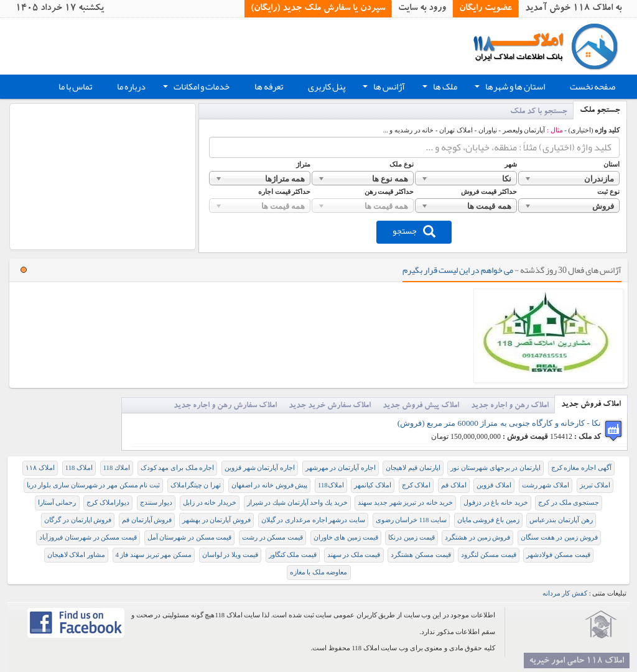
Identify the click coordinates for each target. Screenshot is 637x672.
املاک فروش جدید (591, 405)
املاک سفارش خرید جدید (330, 406)
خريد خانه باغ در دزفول (496, 503)
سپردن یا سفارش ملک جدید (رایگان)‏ (318, 9)
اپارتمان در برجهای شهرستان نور (495, 468)
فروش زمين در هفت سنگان (559, 537)
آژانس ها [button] (383, 88)
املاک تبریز (595, 485)
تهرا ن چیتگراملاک (196, 485)
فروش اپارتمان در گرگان (78, 520)
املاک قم (454, 485)
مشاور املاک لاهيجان (76, 555)
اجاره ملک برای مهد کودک (178, 468)
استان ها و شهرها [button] (509, 88)
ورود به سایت (422, 9)
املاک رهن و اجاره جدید (510, 406)
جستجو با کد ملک (539, 112)
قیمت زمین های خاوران (346, 537)
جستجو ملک (600, 111)
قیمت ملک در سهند (354, 555)
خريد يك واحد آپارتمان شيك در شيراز (297, 503)
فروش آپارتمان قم (147, 520)
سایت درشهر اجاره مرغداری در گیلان (313, 520)
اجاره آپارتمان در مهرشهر (341, 468)
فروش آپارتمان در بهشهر (216, 520)
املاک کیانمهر (373, 485)
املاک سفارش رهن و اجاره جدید (225, 406)
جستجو (414, 231)
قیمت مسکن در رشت (272, 537)
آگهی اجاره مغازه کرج (581, 468)
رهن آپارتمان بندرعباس (561, 520)
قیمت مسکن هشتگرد (421, 555)
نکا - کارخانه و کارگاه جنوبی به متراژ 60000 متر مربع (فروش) (499, 423)
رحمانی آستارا (57, 503)
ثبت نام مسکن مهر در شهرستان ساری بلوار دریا (93, 485)
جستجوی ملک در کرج (569, 503)
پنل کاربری (327, 87)
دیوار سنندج (156, 503)
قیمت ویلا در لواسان (230, 555)
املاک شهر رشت (546, 485)
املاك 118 (117, 468)
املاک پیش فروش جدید (421, 406)
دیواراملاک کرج (108, 503)
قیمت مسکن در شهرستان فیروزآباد (88, 537)
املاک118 (331, 485)
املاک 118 (79, 468)
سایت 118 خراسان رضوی (411, 520)
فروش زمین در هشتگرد (477, 537)
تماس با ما (75, 87)
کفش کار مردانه (565, 593)
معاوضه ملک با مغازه (319, 572)
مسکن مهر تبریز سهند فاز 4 (154, 555)
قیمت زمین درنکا (411, 537)
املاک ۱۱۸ (40, 468)
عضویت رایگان (486, 9)
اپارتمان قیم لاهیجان (413, 468)
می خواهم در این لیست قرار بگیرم (458, 270)
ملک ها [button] (439, 88)
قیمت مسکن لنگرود (488, 555)
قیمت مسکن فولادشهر (558, 555)
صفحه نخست (593, 87)
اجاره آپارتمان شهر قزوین (260, 468)
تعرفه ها (269, 87)
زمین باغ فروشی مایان (488, 520)
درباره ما (131, 87)
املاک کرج (416, 485)
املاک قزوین (494, 485)
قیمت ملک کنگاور (293, 555)
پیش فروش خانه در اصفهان (270, 485)
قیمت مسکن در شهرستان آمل (190, 537)
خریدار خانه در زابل (210, 503)
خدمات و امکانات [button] (195, 88)
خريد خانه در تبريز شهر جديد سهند (405, 503)
